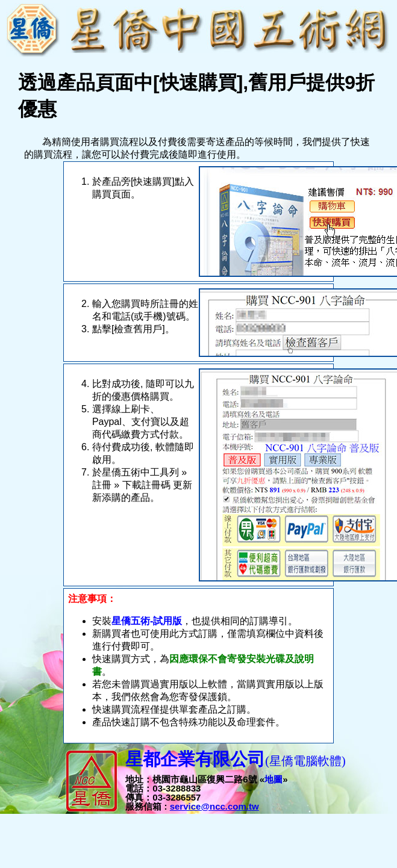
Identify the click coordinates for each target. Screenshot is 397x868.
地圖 (274, 779)
